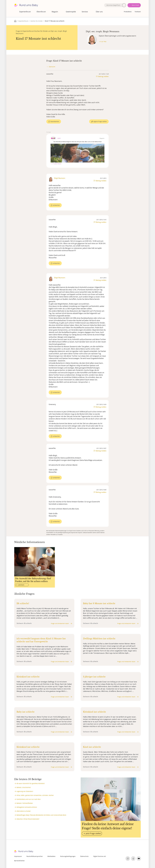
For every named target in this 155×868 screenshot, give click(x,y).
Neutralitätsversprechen (35, 856)
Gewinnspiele (71, 12)
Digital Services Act (100, 856)
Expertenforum (25, 12)
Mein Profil (135, 5)
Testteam (138, 12)
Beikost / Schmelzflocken (25, 803)
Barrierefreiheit (19, 861)
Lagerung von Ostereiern (25, 791)
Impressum (18, 856)
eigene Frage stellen (100, 121)
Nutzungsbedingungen (68, 856)
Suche (124, 5)
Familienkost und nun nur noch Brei (29, 799)
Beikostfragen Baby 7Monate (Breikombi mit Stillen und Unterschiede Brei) (41, 815)
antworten (56, 205)
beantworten (55, 121)
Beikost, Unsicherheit (24, 787)
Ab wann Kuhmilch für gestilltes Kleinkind (31, 783)
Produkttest (128, 12)
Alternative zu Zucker (24, 811)
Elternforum (41, 12)
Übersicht (52, 67)
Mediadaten (51, 856)
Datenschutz (84, 856)
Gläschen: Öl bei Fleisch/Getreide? (28, 819)
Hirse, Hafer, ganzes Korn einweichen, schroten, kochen (35, 795)
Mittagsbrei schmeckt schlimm (27, 807)
